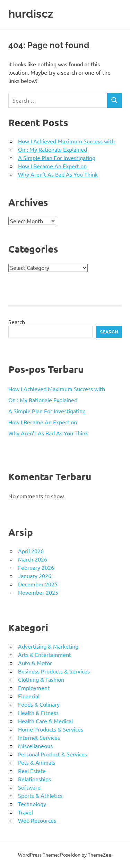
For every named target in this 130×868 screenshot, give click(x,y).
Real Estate (32, 771)
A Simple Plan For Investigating (57, 158)
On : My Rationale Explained (53, 149)
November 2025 (38, 592)
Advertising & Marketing (48, 646)
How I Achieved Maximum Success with (66, 141)
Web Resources (37, 820)
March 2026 (33, 559)
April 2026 (31, 551)
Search (17, 322)
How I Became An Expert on (52, 166)
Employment (34, 688)
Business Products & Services (54, 671)
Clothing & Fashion (41, 679)
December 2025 (38, 584)
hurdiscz (31, 14)
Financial (29, 696)
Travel (25, 812)
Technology (32, 804)
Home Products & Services (51, 729)
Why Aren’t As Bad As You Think (58, 174)
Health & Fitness (38, 713)
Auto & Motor (35, 663)
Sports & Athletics (40, 795)
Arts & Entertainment (45, 654)
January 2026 (35, 576)
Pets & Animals (37, 762)
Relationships (34, 779)
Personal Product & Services (53, 754)
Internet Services (39, 737)
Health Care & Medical (45, 721)
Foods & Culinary (39, 704)
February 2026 (36, 567)
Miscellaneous (35, 746)
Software (29, 787)
